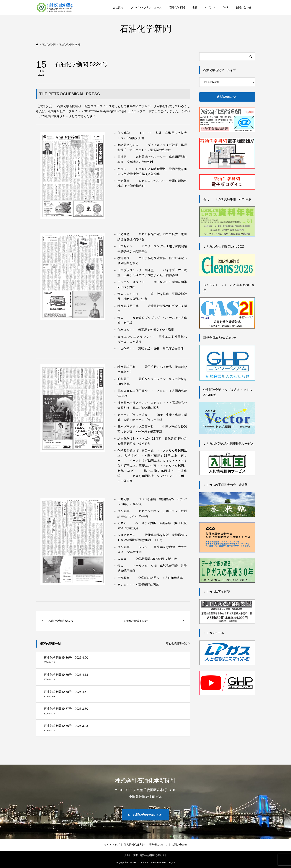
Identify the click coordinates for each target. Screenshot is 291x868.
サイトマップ (112, 845)
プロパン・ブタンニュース (146, 7)
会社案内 (118, 7)
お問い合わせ (243, 7)
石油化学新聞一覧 (176, 643)
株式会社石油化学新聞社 (145, 781)
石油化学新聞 (177, 7)
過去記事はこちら (227, 97)
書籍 (195, 7)
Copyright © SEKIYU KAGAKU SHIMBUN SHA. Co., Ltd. (145, 863)
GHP (225, 7)
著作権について (158, 845)
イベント (210, 7)
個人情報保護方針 (134, 845)
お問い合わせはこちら (148, 815)
